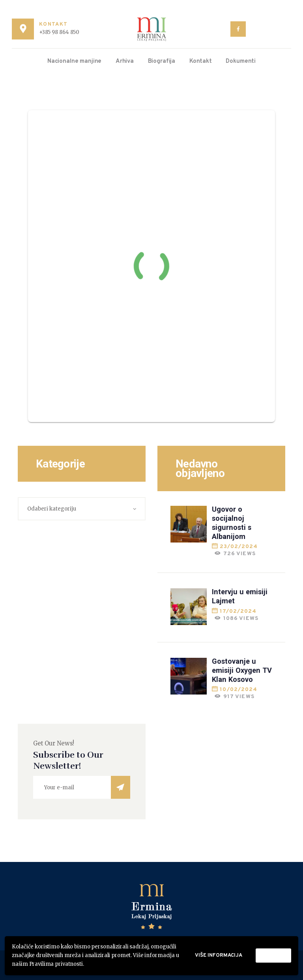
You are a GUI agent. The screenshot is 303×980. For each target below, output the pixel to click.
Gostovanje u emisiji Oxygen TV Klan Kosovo (242, 670)
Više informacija (219, 956)
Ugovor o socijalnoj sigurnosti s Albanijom (232, 523)
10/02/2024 (238, 690)
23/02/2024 (239, 547)
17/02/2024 (238, 611)
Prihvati (273, 956)
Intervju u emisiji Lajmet (240, 596)
